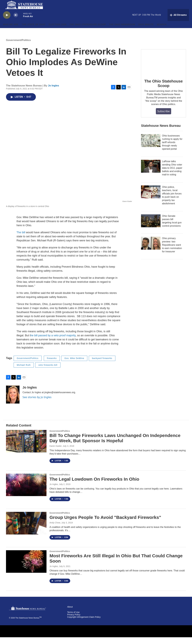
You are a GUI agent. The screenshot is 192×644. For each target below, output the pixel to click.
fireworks (52, 365)
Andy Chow (55, 529)
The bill (21, 239)
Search (162, 31)
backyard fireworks (102, 365)
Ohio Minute (146, 31)
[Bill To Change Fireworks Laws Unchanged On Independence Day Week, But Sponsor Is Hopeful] (26, 448)
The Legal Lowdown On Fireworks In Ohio (94, 486)
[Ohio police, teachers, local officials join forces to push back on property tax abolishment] (151, 199)
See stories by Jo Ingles (37, 404)
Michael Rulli (24, 372)
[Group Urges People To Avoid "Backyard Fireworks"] (26, 530)
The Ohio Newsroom (122, 31)
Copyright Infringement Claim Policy (84, 624)
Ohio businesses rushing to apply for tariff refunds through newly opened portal (172, 149)
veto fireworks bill (48, 372)
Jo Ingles (54, 92)
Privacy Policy (74, 621)
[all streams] (178, 22)
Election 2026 (58, 31)
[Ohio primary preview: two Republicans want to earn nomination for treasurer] (151, 250)
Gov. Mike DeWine (74, 365)
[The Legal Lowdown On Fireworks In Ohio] (26, 492)
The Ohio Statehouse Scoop (88, 31)
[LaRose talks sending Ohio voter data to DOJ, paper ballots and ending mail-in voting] (151, 173)
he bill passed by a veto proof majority (53, 342)
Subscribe (164, 118)
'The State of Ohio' (34, 31)
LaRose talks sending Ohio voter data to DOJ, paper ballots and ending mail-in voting (172, 175)
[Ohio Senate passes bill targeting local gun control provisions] (151, 228)
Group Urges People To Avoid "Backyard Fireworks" (105, 524)
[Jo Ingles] (13, 401)
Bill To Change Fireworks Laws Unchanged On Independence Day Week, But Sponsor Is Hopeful (115, 445)
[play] (7, 22)
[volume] (16, 22)
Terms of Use (73, 619)
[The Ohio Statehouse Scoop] (163, 69)
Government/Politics (18, 47)
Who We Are (11, 31)
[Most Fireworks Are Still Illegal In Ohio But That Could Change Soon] (26, 568)
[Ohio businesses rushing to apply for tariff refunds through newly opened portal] (151, 147)
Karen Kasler (56, 453)
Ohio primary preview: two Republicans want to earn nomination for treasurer (172, 252)
